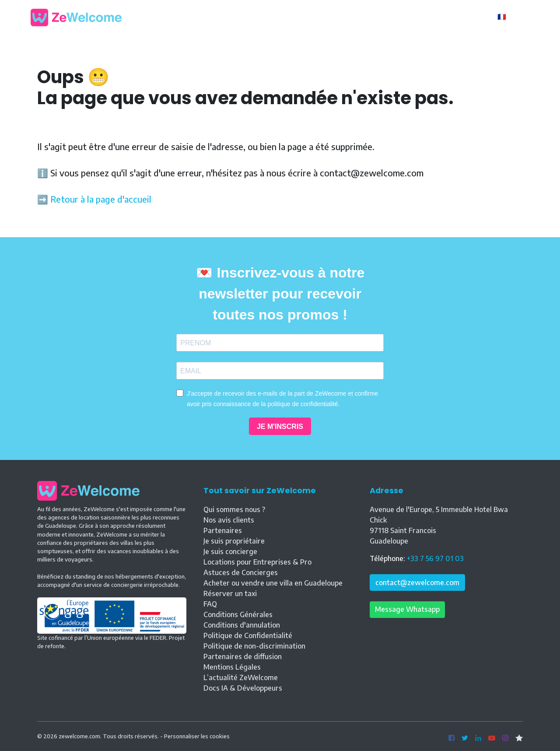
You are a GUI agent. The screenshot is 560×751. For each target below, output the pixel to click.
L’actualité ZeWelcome (241, 677)
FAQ (210, 604)
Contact (401, 17)
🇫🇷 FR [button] (508, 17)
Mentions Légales (232, 667)
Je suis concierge (230, 551)
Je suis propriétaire (234, 541)
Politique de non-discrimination (254, 646)
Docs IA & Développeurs (243, 688)
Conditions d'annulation (242, 625)
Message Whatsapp (407, 609)
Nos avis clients (229, 520)
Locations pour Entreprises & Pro (257, 562)
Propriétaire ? (460, 18)
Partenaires (223, 530)
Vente (365, 17)
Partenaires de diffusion (243, 656)
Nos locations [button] (286, 17)
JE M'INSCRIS (280, 426)
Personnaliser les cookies (197, 736)
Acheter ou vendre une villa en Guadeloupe (273, 583)
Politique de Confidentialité (248, 635)
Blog (334, 17)
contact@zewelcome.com (417, 583)
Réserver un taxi (230, 593)
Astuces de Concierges (241, 572)
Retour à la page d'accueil (101, 199)
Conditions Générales (238, 614)
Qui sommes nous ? (234, 509)
